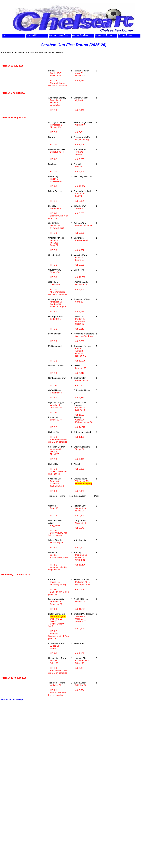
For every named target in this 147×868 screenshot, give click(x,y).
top (11, 32)
